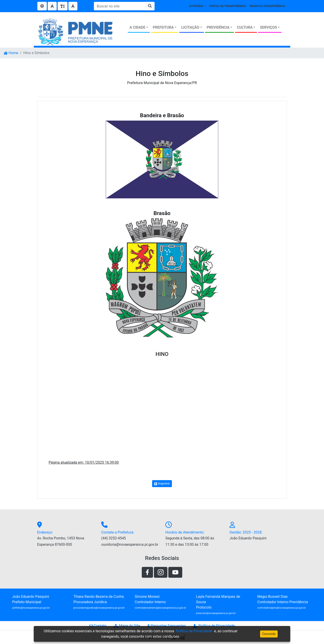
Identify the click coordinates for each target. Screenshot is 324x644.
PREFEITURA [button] (163, 27)
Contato (98, 626)
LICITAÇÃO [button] (190, 27)
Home (11, 53)
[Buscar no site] (120, 6)
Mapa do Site (127, 626)
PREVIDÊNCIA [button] (218, 27)
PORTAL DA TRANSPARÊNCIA (228, 6)
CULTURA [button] (245, 27)
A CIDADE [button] (137, 27)
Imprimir (162, 484)
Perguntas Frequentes (167, 626)
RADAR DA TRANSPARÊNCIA (267, 6)
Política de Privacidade (214, 626)
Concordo (269, 634)
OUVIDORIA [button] (196, 6)
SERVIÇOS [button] (268, 27)
